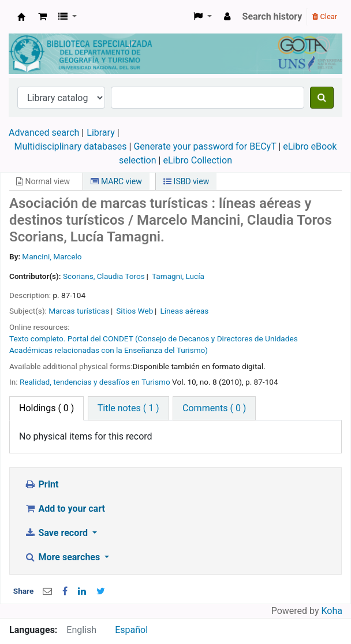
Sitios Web (135, 311)
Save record (57, 533)
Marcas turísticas (79, 311)
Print (41, 484)
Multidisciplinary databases (72, 146)
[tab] (128, 408)
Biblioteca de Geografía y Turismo (21, 17)
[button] (42, 17)
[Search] (322, 98)
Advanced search (44, 133)
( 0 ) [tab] (46, 408)
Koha (332, 611)
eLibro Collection (197, 160)
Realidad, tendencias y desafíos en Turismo (95, 382)
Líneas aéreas (184, 311)
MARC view (116, 181)
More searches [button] (63, 557)
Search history (272, 16)
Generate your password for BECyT (205, 146)
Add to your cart (65, 509)
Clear (325, 16)
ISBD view (186, 181)
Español (131, 630)
